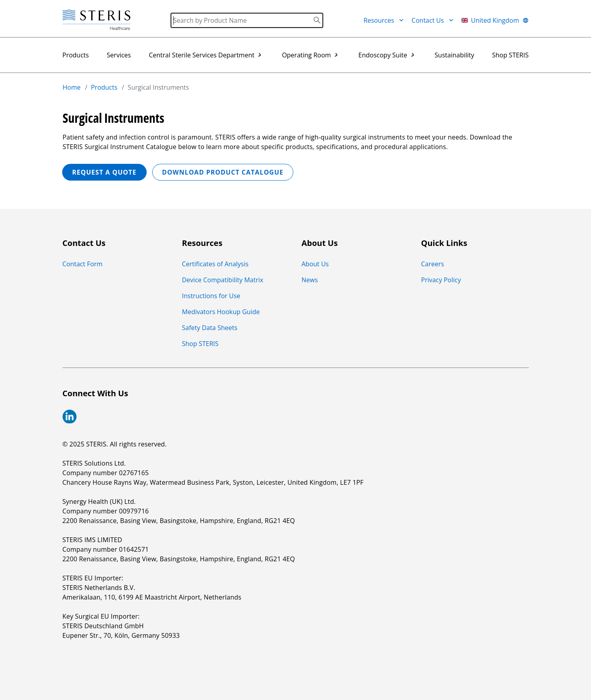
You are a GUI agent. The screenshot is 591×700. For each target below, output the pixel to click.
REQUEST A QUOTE (104, 172)
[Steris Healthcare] (96, 20)
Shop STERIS (510, 55)
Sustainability (455, 55)
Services (119, 55)
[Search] (247, 20)
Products (76, 55)
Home (72, 87)
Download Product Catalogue (223, 172)
